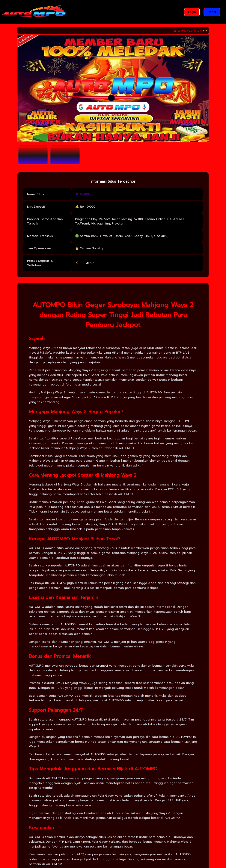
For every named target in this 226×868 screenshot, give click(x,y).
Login (192, 12)
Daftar (212, 12)
